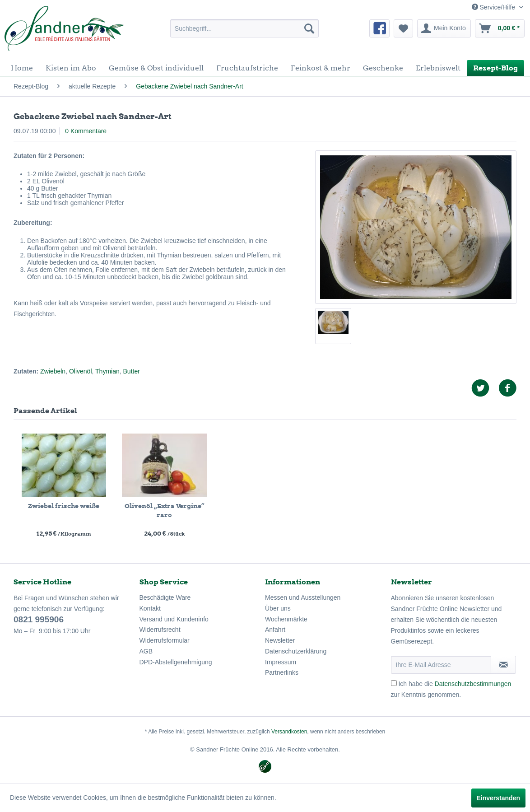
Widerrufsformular (165, 640)
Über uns (278, 608)
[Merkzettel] (403, 28)
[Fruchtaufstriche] (247, 68)
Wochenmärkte (286, 619)
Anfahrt (275, 630)
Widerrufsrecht (160, 630)
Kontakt (150, 608)
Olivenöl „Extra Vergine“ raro (164, 510)
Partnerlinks (282, 672)
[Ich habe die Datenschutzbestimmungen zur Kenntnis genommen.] (394, 683)
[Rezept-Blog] (495, 68)
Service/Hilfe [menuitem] (494, 7)
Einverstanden (498, 798)
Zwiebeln (53, 371)
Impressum (281, 662)
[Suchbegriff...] (244, 28)
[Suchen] (309, 28)
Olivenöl (81, 371)
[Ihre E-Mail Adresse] (441, 665)
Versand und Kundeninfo (174, 619)
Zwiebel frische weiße (64, 506)
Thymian (107, 371)
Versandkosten (289, 732)
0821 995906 (39, 619)
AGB (146, 651)
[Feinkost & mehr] (321, 68)
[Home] (22, 68)
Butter (132, 371)
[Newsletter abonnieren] (503, 665)
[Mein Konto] (444, 28)
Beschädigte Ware (165, 597)
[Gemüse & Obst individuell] (156, 68)
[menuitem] (244, 28)
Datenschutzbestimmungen (473, 684)
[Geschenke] (383, 68)
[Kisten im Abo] (71, 68)
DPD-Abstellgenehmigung (176, 662)
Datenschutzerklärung (296, 651)
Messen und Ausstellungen (303, 597)
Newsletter (280, 640)
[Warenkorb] (500, 28)
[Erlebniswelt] (438, 68)
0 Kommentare (86, 131)
